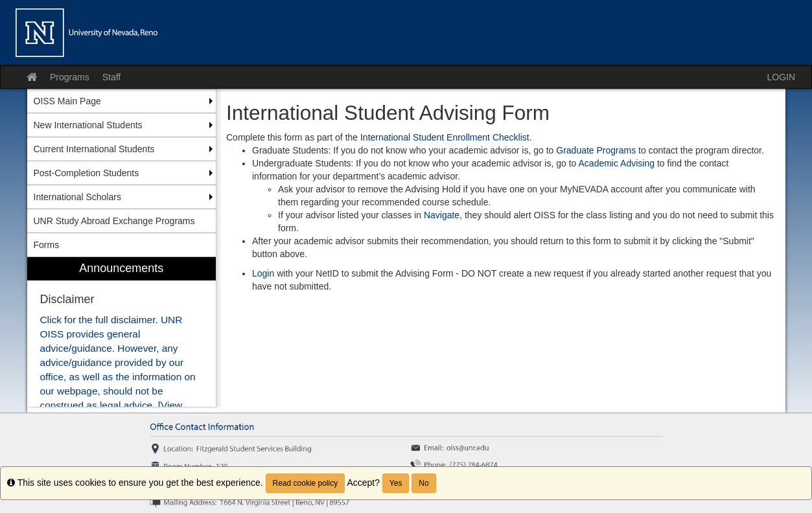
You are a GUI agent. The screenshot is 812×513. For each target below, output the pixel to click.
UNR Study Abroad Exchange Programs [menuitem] (114, 221)
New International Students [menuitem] (88, 125)
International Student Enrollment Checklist (445, 137)
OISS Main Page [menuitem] (67, 101)
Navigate (442, 215)
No (423, 483)
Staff (112, 77)
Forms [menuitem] (47, 245)
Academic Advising (617, 163)
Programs (70, 77)
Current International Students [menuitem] (94, 149)
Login (264, 273)
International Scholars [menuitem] (77, 197)
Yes (396, 483)
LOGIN (781, 77)
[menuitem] (122, 332)
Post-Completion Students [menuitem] (87, 173)
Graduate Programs (596, 150)
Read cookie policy (306, 483)
